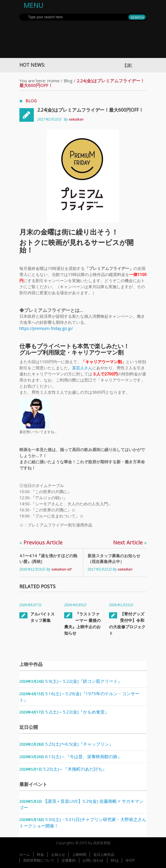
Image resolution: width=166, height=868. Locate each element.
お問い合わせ (93, 860)
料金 (40, 855)
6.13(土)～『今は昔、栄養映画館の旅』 (83, 756)
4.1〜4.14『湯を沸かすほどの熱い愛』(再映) (48, 559)
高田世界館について (39, 860)
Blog (68, 81)
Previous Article (41, 542)
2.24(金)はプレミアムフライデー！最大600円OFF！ (90, 110)
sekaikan (76, 119)
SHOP (130, 860)
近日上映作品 (104, 855)
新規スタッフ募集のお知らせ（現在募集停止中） (114, 559)
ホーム (25, 855)
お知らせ (58, 855)
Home (53, 81)
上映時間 (79, 855)
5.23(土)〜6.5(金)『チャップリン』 (79, 744)
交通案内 (69, 860)
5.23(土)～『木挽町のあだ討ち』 (75, 769)
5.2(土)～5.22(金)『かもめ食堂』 (77, 712)
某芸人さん (82, 368)
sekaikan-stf (61, 569)
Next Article (130, 542)
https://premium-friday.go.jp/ (46, 328)
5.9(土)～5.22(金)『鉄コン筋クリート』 (84, 681)
